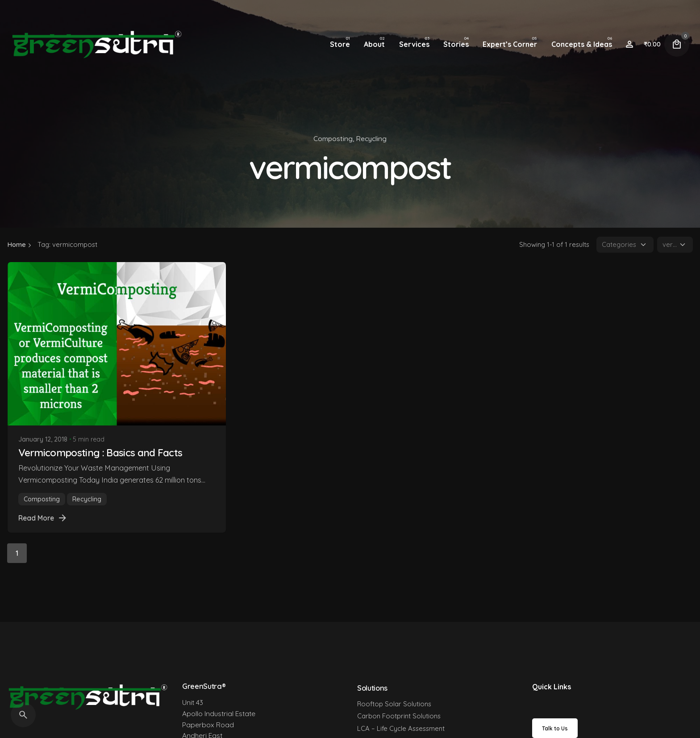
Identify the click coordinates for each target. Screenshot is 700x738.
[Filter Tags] (675, 245)
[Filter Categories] (625, 245)
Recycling (371, 138)
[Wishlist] (629, 44)
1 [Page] (17, 553)
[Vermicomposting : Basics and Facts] (117, 344)
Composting (333, 138)
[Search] (23, 715)
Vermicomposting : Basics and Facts (100, 452)
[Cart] (677, 44)
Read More (43, 518)
